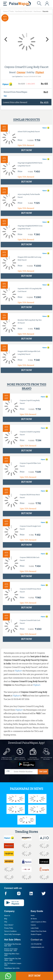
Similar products (26, 120)
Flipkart (40, 72)
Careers (33, 925)
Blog (6, 919)
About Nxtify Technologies (12, 934)
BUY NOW (34, 976)
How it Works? (9, 925)
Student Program (36, 934)
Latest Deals (35, 928)
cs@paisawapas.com (38, 947)
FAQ (6, 922)
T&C (5, 96)
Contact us (37, 940)
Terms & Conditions (10, 931)
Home (33, 916)
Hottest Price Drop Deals (39, 931)
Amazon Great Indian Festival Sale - (11, 950)
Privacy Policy (9, 928)
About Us (7, 916)
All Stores (34, 919)
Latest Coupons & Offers (39, 922)
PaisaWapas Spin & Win (12, 968)
